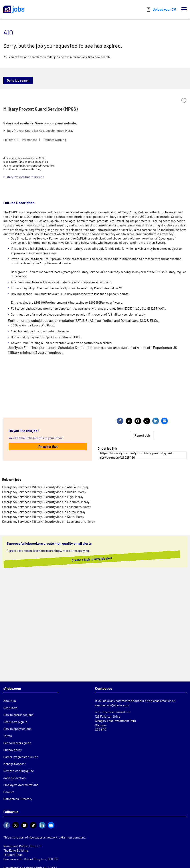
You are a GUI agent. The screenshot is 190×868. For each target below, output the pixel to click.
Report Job (142, 435)
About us (10, 701)
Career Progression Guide (21, 757)
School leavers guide (17, 743)
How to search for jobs (18, 715)
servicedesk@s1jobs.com (112, 705)
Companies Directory (18, 799)
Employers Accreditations (21, 785)
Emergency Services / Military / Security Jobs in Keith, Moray (43, 517)
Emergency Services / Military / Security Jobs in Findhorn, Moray (46, 502)
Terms (8, 736)
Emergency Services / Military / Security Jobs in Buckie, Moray (44, 492)
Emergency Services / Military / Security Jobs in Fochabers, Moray (47, 507)
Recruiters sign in (15, 722)
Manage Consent (15, 764)
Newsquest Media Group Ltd (22, 846)
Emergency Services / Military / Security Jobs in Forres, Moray (44, 512)
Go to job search (18, 80)
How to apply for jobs (17, 729)
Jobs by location (15, 778)
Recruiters (10, 708)
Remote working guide (19, 771)
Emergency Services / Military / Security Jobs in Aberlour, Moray (45, 487)
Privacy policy (13, 750)
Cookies (9, 792)
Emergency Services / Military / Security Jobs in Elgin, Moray (43, 497)
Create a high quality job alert (90, 559)
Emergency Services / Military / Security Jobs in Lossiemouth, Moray (48, 521)
